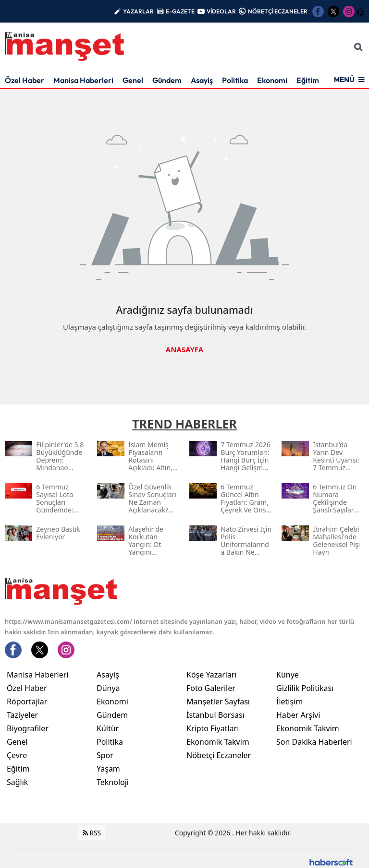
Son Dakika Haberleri (314, 742)
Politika (235, 80)
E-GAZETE (180, 11)
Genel (133, 80)
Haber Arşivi (298, 715)
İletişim (289, 702)
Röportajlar (27, 702)
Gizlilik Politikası (305, 688)
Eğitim (308, 80)
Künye (288, 675)
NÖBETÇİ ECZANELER (278, 11)
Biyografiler (28, 728)
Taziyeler (22, 715)
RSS (92, 833)
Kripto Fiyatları (213, 728)
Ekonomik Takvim (218, 742)
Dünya (108, 688)
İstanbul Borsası (215, 715)
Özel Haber (25, 80)
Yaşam (108, 769)
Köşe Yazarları (212, 675)
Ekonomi (272, 80)
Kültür (108, 728)
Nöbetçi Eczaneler (219, 755)
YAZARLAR (138, 11)
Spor (105, 755)
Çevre (17, 755)
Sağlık (17, 782)
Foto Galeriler (211, 688)
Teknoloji (113, 782)
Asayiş (202, 80)
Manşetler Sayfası (218, 702)
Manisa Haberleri (83, 80)
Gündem (167, 80)
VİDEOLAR (221, 11)
